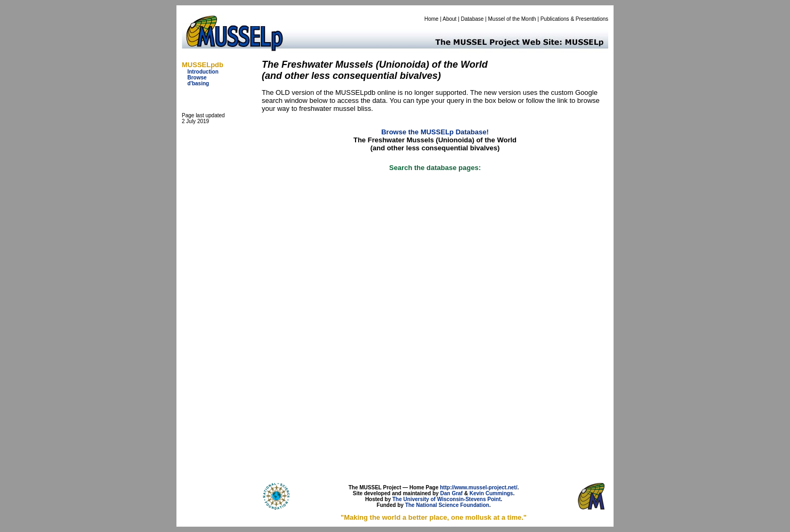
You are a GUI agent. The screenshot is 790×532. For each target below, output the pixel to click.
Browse (197, 78)
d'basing (198, 83)
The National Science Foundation (447, 505)
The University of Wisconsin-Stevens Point (446, 499)
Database (473, 19)
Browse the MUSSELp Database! (435, 132)
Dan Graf (452, 493)
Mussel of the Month (512, 19)
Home (432, 19)
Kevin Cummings (491, 493)
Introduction (203, 72)
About (449, 19)
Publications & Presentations (574, 19)
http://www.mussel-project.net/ (478, 487)
